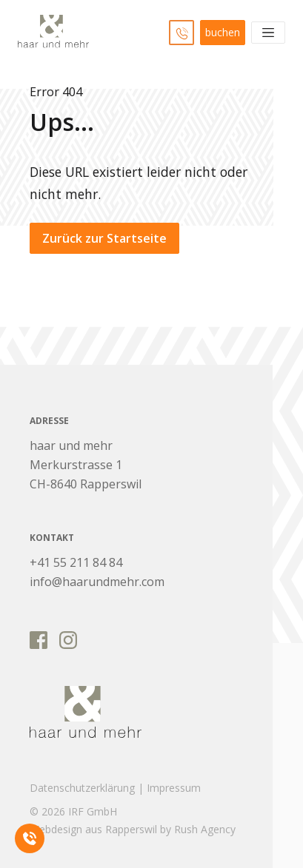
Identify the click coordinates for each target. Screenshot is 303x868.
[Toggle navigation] (268, 33)
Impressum (174, 788)
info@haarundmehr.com (97, 582)
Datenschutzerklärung (82, 788)
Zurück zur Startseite (104, 238)
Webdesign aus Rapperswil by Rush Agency (133, 829)
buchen (223, 32)
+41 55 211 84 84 (76, 562)
